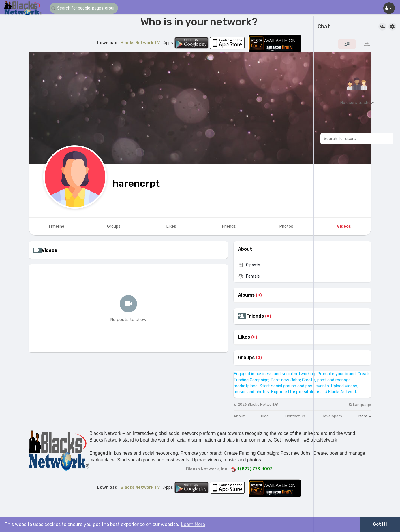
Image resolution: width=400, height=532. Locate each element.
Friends (255, 316)
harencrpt (136, 183)
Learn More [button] (193, 524)
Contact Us (295, 416)
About (239, 416)
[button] (84, 8)
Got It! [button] (380, 524)
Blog (265, 416)
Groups (246, 358)
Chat (324, 27)
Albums (246, 295)
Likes (244, 337)
